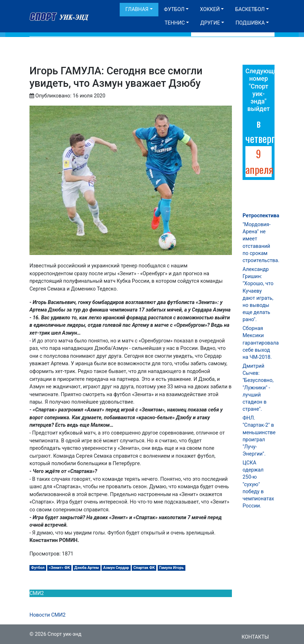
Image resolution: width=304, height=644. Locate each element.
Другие (210, 23)
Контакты (255, 637)
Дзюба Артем (86, 568)
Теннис (175, 23)
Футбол (174, 9)
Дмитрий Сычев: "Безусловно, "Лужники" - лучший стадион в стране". (258, 388)
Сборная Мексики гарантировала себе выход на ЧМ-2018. (261, 343)
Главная (137, 9)
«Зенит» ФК (60, 568)
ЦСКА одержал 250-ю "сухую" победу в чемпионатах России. (258, 484)
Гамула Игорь (171, 568)
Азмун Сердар (116, 568)
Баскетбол (250, 9)
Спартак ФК (144, 568)
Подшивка (250, 23)
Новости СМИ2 (48, 615)
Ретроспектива (261, 216)
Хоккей (210, 9)
